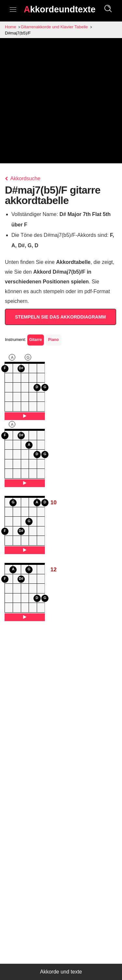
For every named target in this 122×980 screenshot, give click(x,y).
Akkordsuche (23, 178)
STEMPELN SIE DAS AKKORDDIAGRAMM (61, 317)
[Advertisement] (61, 102)
